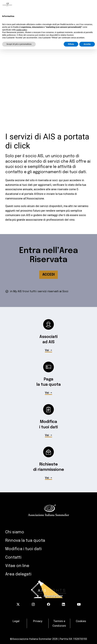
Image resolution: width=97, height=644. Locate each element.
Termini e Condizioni (59, 623)
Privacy (38, 621)
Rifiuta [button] (71, 44)
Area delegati (18, 574)
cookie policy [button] (22, 30)
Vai (47, 350)
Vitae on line (17, 566)
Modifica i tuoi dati (23, 549)
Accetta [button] (87, 44)
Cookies (81, 621)
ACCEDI (49, 275)
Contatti (13, 558)
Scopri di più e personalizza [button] (19, 44)
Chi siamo (15, 532)
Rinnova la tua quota (25, 541)
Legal (16, 621)
